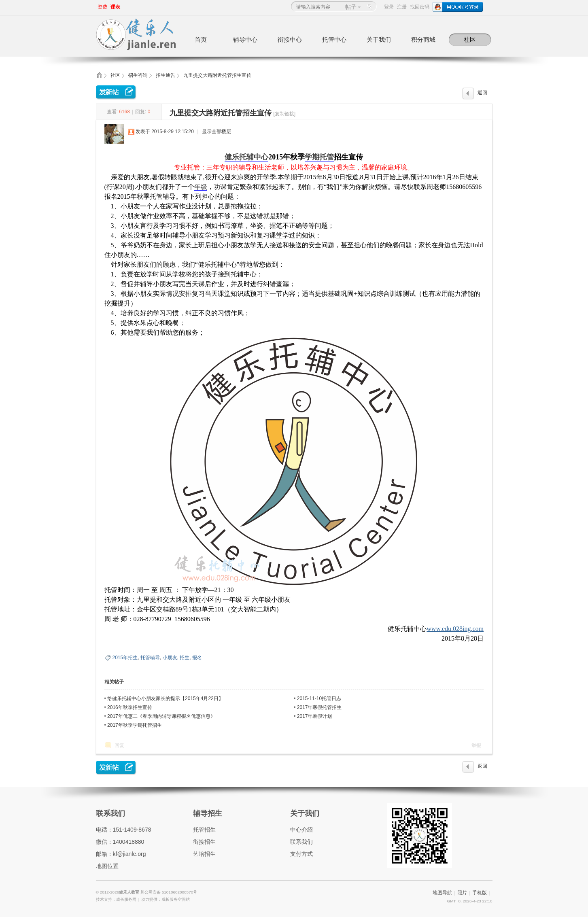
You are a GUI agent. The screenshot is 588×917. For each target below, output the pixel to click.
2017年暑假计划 (315, 716)
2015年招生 (125, 658)
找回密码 (420, 7)
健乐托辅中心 (246, 157)
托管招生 (204, 830)
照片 (462, 893)
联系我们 (110, 813)
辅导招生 (208, 813)
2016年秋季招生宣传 (130, 707)
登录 (389, 7)
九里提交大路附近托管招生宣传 (217, 75)
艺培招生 (204, 854)
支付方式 (301, 854)
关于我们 (379, 39)
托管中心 (334, 39)
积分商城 (423, 39)
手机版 (480, 893)
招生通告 (166, 75)
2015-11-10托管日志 (319, 698)
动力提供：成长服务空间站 (166, 899)
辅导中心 (245, 39)
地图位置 (107, 866)
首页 (201, 39)
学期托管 (319, 157)
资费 (102, 7)
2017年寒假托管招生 (319, 707)
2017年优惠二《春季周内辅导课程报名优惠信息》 (161, 716)
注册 (402, 7)
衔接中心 (290, 39)
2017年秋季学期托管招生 (135, 725)
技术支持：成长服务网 (116, 899)
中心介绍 (301, 830)
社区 (470, 39)
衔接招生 (204, 842)
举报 (476, 745)
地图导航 (442, 893)
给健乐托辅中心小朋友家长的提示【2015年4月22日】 (165, 698)
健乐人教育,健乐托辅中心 (99, 77)
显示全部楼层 (217, 132)
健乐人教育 (130, 892)
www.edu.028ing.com (455, 629)
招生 (185, 658)
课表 (115, 7)
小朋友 (170, 658)
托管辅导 (150, 658)
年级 (201, 187)
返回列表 (482, 95)
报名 (197, 658)
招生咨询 (138, 75)
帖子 (351, 7)
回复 (119, 745)
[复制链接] (285, 114)
